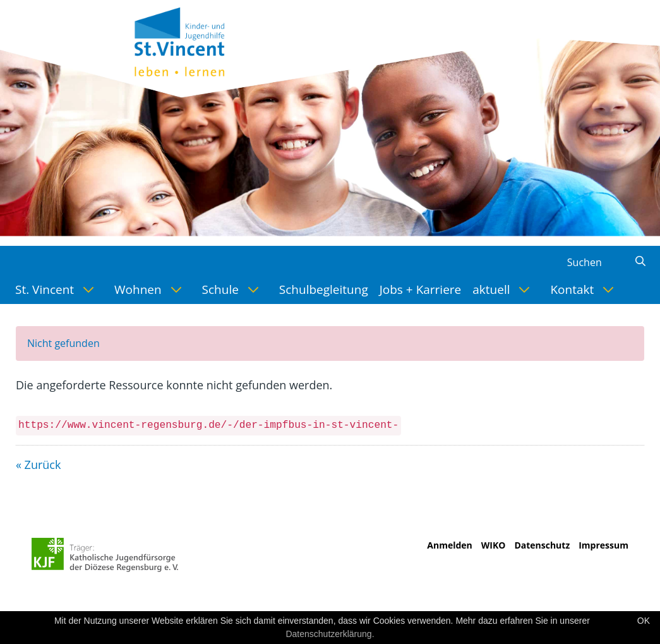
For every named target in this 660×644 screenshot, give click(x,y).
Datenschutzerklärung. (330, 634)
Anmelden (449, 545)
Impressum (603, 545)
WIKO (494, 545)
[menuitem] (59, 289)
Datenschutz (542, 545)
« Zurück (38, 465)
